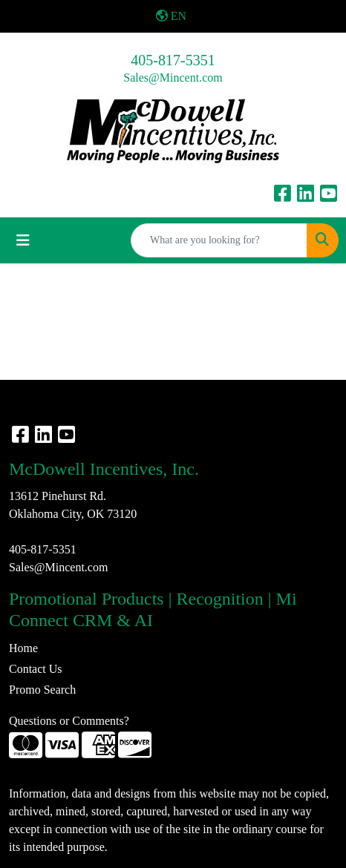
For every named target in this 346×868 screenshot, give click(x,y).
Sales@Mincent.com (173, 78)
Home (23, 648)
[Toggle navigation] (23, 240)
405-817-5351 (173, 60)
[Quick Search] (219, 240)
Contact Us (36, 669)
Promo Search (42, 690)
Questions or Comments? (69, 721)
